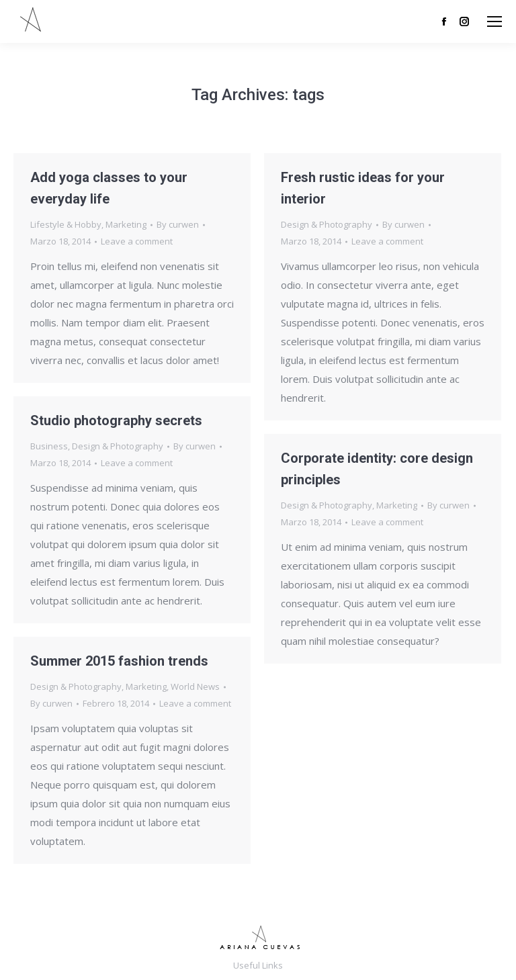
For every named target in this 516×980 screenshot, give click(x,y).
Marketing (126, 224)
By (178, 224)
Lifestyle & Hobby (66, 224)
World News (195, 686)
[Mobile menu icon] (494, 21)
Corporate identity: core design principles (377, 469)
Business (49, 446)
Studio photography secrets (116, 420)
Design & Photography (327, 224)
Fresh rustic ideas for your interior (363, 188)
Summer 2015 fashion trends (119, 661)
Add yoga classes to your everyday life (109, 188)
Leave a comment (137, 241)
